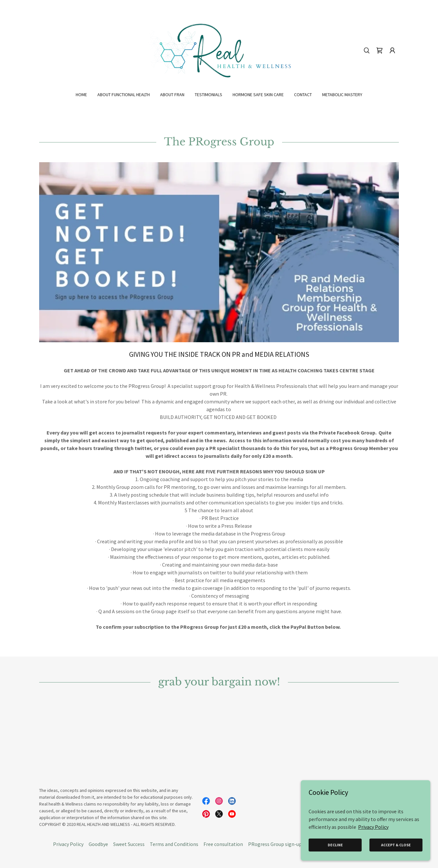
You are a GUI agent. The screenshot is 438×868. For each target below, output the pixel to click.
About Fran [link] (172, 95)
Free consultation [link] (223, 844)
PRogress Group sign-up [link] (275, 844)
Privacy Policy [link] (68, 844)
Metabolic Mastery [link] (342, 95)
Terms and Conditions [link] (174, 844)
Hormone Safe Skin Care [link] (258, 95)
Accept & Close (396, 845)
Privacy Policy (373, 827)
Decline (335, 845)
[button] (392, 51)
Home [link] (81, 95)
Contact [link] (303, 95)
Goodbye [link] (98, 844)
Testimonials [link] (208, 95)
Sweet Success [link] (129, 844)
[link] (219, 50)
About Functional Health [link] (124, 95)
